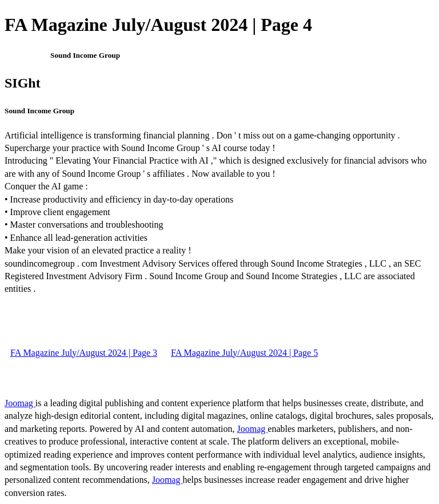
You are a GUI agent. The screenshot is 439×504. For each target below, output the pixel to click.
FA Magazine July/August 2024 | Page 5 (244, 353)
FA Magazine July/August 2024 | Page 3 (84, 353)
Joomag (20, 403)
